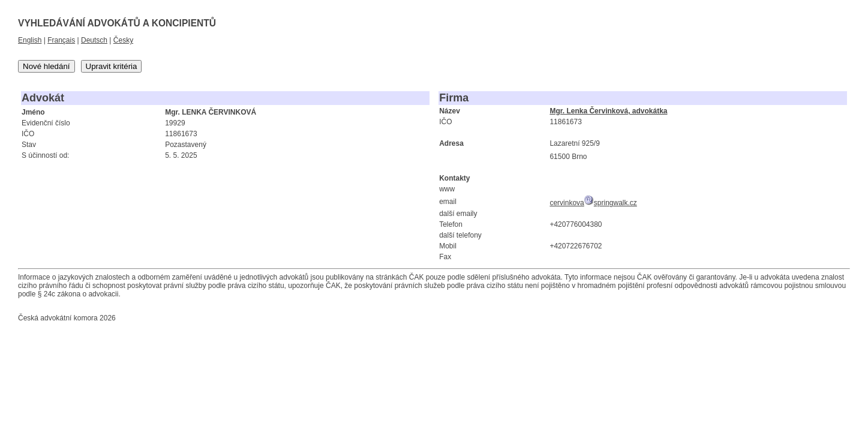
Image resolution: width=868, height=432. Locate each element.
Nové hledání (46, 66)
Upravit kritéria (112, 66)
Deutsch (94, 40)
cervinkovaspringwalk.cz (593, 203)
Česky (123, 40)
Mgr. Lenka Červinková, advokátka (608, 111)
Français (61, 40)
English (30, 40)
